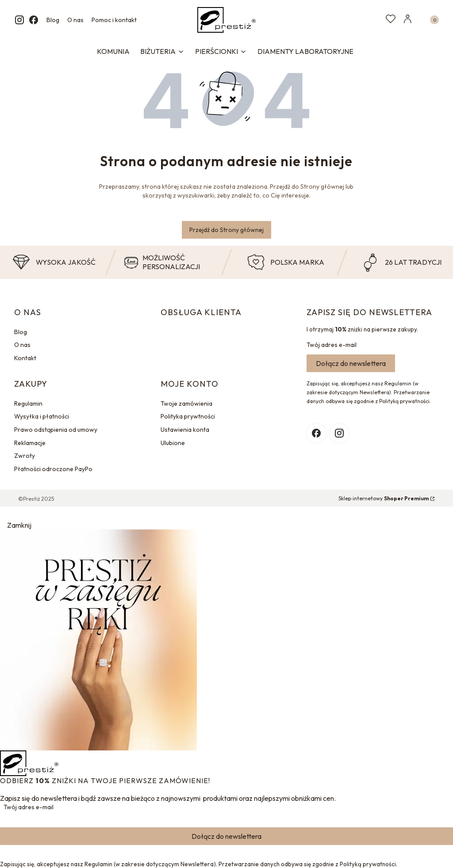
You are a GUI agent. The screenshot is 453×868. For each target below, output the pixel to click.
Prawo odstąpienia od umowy (56, 430)
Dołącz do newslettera (351, 363)
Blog (53, 20)
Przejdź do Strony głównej (226, 230)
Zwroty (25, 456)
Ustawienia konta (185, 430)
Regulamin (28, 404)
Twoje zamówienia (186, 404)
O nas (75, 20)
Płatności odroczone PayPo (53, 469)
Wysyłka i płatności (42, 416)
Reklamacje (30, 443)
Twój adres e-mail (332, 345)
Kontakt (25, 358)
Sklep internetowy (384, 498)
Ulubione (173, 443)
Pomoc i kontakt (114, 20)
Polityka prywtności (188, 416)
